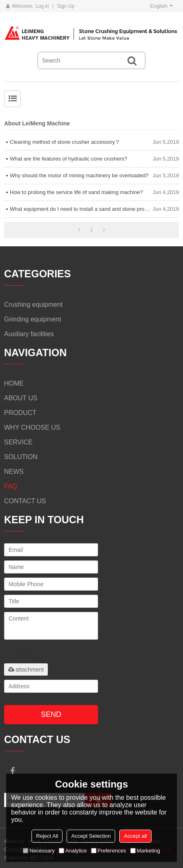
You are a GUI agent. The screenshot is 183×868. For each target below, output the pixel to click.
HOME (14, 383)
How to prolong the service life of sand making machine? (76, 192)
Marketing (145, 851)
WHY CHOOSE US (32, 427)
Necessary (39, 851)
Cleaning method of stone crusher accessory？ (65, 142)
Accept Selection (91, 836)
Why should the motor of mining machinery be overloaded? (79, 175)
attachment (26, 669)
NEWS (14, 472)
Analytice (73, 851)
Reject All (47, 836)
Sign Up (66, 6)
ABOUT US (21, 398)
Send (51, 714)
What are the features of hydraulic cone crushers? (69, 159)
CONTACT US (25, 501)
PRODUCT (20, 413)
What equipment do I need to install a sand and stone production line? (81, 209)
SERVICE (18, 442)
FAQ (11, 486)
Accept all (135, 836)
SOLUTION (21, 457)
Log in (42, 6)
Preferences (109, 851)
